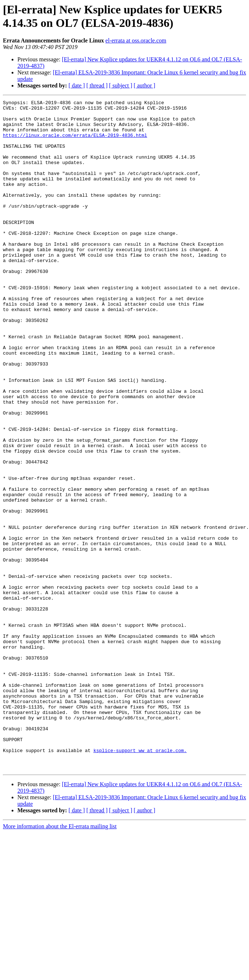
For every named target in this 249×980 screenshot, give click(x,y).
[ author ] (145, 85)
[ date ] (77, 85)
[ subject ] (121, 85)
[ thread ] (97, 85)
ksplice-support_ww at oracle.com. (140, 881)
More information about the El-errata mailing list (60, 960)
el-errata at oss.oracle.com (136, 40)
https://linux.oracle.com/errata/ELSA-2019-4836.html (75, 143)
